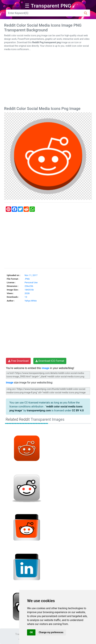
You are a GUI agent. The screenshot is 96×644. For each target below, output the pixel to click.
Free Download (18, 361)
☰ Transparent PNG (48, 6)
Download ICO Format (50, 361)
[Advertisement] (48, 79)
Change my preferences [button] (51, 632)
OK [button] (31, 632)
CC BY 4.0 (78, 410)
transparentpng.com (39, 410)
